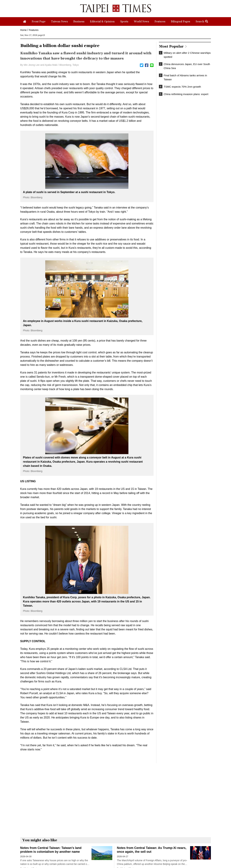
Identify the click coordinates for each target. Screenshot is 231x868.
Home (23, 30)
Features (34, 30)
